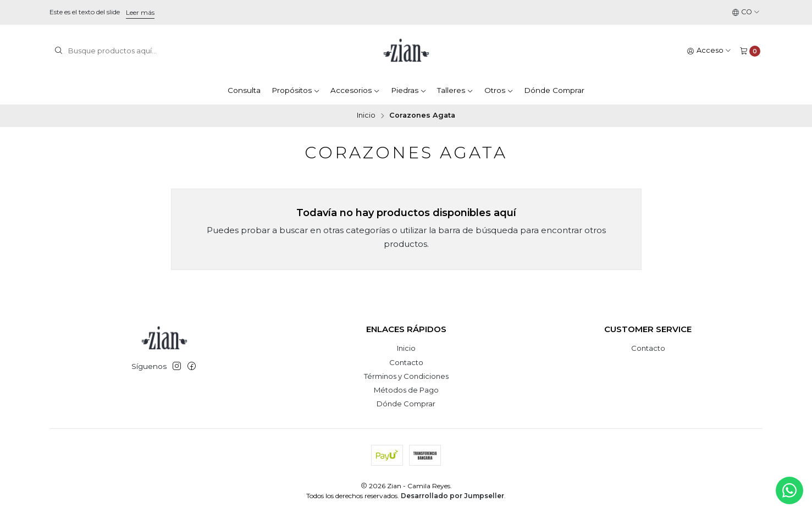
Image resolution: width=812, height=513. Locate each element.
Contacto (406, 362)
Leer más (140, 12)
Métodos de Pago (406, 390)
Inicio (366, 116)
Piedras (409, 90)
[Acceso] (709, 51)
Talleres (455, 90)
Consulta (244, 90)
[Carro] (750, 51)
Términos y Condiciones (406, 376)
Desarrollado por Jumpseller (452, 496)
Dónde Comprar (554, 90)
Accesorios (355, 90)
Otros (499, 90)
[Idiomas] (746, 12)
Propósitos (296, 90)
